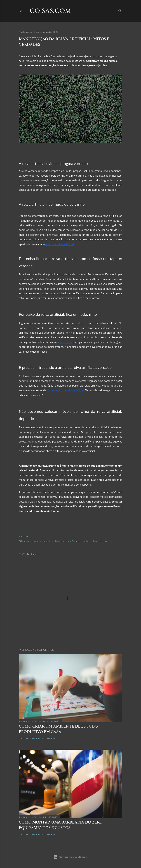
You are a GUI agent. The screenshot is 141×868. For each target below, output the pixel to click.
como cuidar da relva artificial (45, 541)
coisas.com (50, 11)
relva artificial (91, 541)
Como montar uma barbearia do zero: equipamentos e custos (61, 825)
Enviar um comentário (43, 738)
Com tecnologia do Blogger (70, 857)
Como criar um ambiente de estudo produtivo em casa (58, 729)
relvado (103, 541)
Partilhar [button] (23, 536)
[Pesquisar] (120, 10)
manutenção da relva (72, 541)
